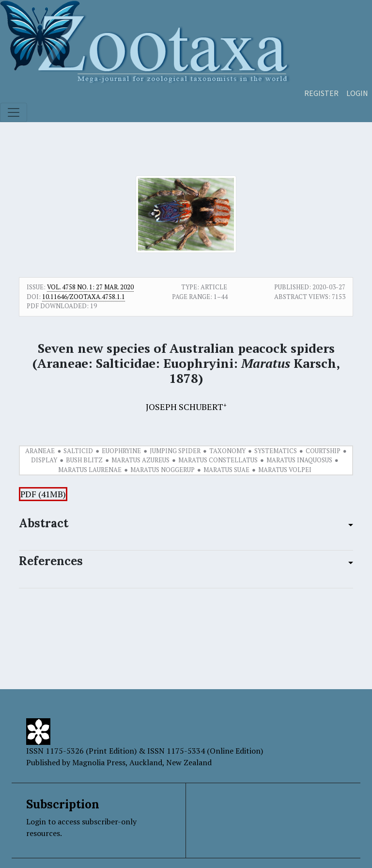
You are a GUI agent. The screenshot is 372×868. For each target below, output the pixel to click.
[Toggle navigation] (14, 112)
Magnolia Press (99, 762)
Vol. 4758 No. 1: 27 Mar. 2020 (90, 287)
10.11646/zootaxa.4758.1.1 (84, 297)
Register (321, 93)
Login (357, 93)
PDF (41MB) (43, 494)
